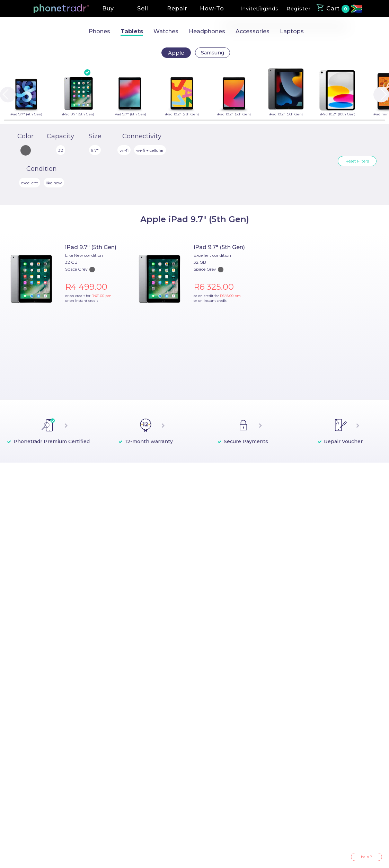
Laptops (292, 31)
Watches (166, 31)
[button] (61, 9)
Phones (99, 31)
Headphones (207, 31)
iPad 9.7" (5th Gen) (91, 247)
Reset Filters (357, 161)
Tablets (132, 31)
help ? (366, 857)
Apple (176, 53)
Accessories (253, 31)
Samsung (213, 53)
